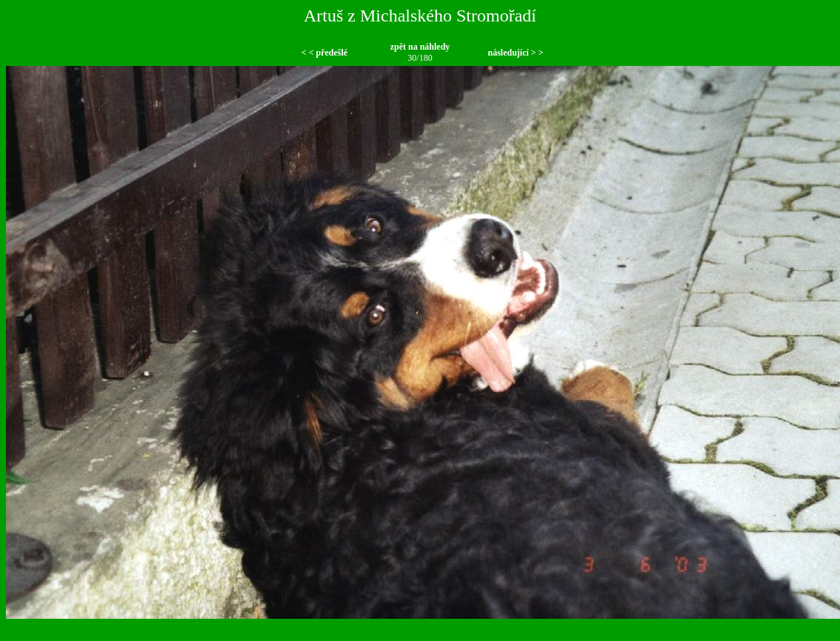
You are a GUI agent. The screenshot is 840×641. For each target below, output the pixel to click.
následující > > (515, 53)
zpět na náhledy (420, 47)
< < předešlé (324, 53)
